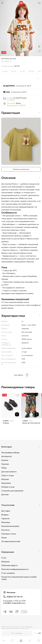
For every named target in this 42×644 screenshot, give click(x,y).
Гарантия (5, 518)
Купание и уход (8, 487)
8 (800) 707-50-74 (15, 597)
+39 (37, 633)
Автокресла (6, 456)
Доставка (6, 511)
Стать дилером (8, 573)
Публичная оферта (9, 565)
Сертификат (19, 375)
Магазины (6, 522)
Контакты (5, 530)
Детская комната (9, 472)
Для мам (5, 494)
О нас (4, 558)
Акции (4, 538)
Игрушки (5, 479)
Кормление (6, 483)
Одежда (5, 464)
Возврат (5, 515)
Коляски (5, 460)
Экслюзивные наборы (10, 453)
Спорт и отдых (8, 475)
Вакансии (5, 562)
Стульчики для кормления (12, 491)
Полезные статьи (9, 534)
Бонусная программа (10, 526)
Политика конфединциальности (15, 569)
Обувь (4, 468)
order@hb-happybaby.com (14, 603)
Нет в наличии (17, 633)
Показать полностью (21, 169)
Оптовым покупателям (11, 541)
